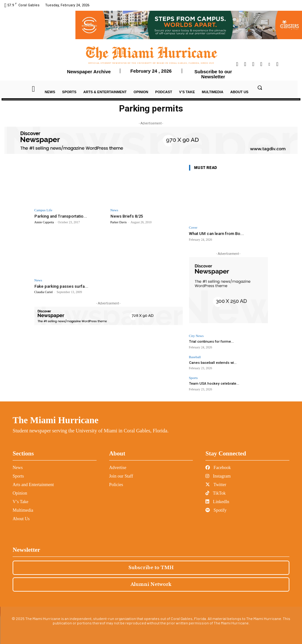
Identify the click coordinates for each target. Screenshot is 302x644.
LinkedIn (217, 501)
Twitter (216, 484)
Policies (116, 484)
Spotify (216, 510)
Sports (193, 378)
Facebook (218, 467)
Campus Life (43, 210)
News (114, 210)
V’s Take (21, 501)
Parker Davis (119, 222)
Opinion (20, 493)
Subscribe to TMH (151, 567)
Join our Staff (121, 476)
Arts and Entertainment (33, 484)
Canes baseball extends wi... (212, 362)
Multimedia (23, 510)
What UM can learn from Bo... (216, 234)
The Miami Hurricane (56, 420)
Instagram (218, 476)
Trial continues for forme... (211, 342)
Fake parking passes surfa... (61, 286)
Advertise (118, 467)
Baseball (195, 357)
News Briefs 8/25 (127, 216)
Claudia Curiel (44, 292)
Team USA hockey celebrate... (213, 384)
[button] (260, 87)
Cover (193, 228)
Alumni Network (151, 584)
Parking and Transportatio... (61, 216)
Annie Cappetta (44, 222)
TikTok (216, 493)
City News (196, 336)
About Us (21, 518)
